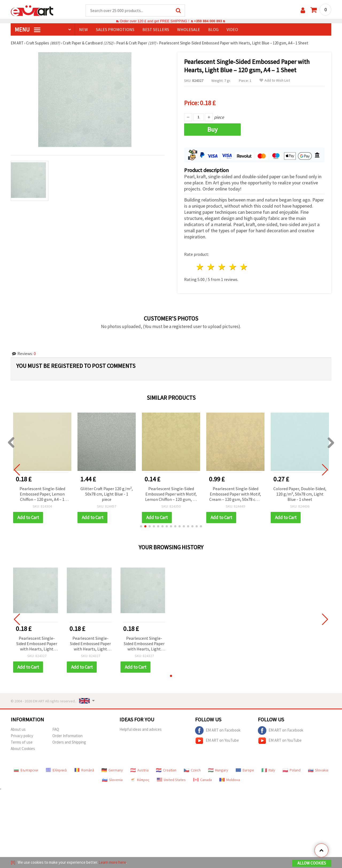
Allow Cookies (312, 863)
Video (232, 30)
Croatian (166, 770)
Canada (203, 780)
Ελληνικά (56, 770)
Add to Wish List (275, 81)
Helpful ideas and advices (141, 730)
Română (84, 770)
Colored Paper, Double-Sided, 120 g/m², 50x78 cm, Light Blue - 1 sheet (300, 494)
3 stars (222, 267)
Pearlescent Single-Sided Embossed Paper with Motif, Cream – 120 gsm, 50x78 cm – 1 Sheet (236, 495)
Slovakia (318, 770)
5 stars (244, 267)
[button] (141, 527)
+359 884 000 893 (208, 21)
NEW (83, 30)
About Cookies (23, 749)
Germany (112, 770)
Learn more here (112, 862)
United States (171, 780)
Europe (245, 770)
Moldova (230, 780)
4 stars (233, 267)
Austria (139, 770)
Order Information (67, 736)
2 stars (211, 267)
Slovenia (112, 780)
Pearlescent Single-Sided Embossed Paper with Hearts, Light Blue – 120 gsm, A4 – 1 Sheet (37, 644)
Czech (192, 770)
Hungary (218, 770)
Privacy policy (22, 736)
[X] (13, 862)
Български (26, 770)
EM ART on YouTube (217, 741)
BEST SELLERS (156, 30)
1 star (200, 267)
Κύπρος (140, 780)
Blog (213, 30)
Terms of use (22, 742)
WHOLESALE (189, 30)
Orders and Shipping (69, 742)
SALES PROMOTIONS (115, 30)
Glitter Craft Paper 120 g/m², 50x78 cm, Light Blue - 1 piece (107, 494)
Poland (292, 770)
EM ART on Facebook (218, 731)
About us (18, 730)
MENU (28, 30)
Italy (268, 770)
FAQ (56, 730)
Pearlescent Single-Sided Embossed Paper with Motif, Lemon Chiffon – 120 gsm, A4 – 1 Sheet (171, 495)
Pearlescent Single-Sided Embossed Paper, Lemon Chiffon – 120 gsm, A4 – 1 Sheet (42, 495)
